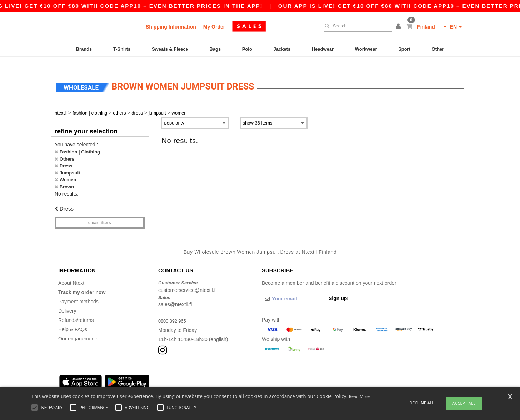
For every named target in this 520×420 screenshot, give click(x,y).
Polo (247, 49)
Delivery (67, 300)
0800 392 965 (174, 310)
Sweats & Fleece (170, 49)
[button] (399, 27)
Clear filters (100, 212)
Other (438, 49)
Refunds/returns (76, 310)
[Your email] (293, 288)
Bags (215, 49)
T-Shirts (122, 49)
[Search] (356, 26)
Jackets (282, 49)
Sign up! (339, 288)
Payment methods (78, 291)
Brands (84, 49)
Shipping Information (171, 27)
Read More (359, 396)
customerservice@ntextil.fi (187, 279)
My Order (214, 27)
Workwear (366, 49)
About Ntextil (72, 273)
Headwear (323, 49)
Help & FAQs (73, 319)
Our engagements (78, 328)
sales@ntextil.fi (175, 294)
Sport (404, 49)
